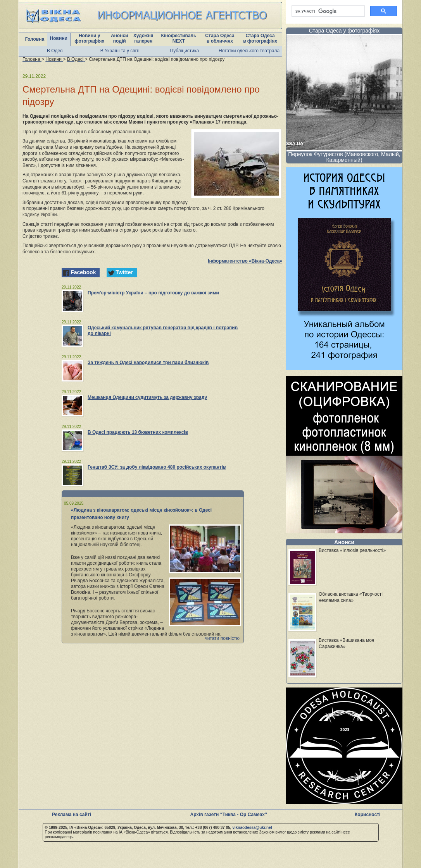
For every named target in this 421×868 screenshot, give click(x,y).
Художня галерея (143, 38)
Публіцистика (185, 51)
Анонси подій (120, 38)
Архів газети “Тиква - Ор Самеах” (229, 815)
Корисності (368, 815)
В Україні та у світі (120, 51)
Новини (59, 38)
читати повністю (222, 638)
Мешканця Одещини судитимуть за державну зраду (147, 397)
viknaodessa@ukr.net (252, 828)
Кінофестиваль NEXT (179, 38)
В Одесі (55, 51)
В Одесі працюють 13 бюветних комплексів (138, 432)
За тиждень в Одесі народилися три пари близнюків (148, 363)
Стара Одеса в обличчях (220, 38)
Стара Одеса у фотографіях (344, 31)
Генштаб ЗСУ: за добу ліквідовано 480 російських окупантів (157, 467)
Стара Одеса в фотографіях (260, 38)
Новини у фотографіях (89, 38)
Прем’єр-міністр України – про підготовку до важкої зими (153, 293)
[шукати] (327, 11)
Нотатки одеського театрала (249, 51)
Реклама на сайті (72, 815)
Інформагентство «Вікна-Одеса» (245, 261)
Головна (35, 39)
